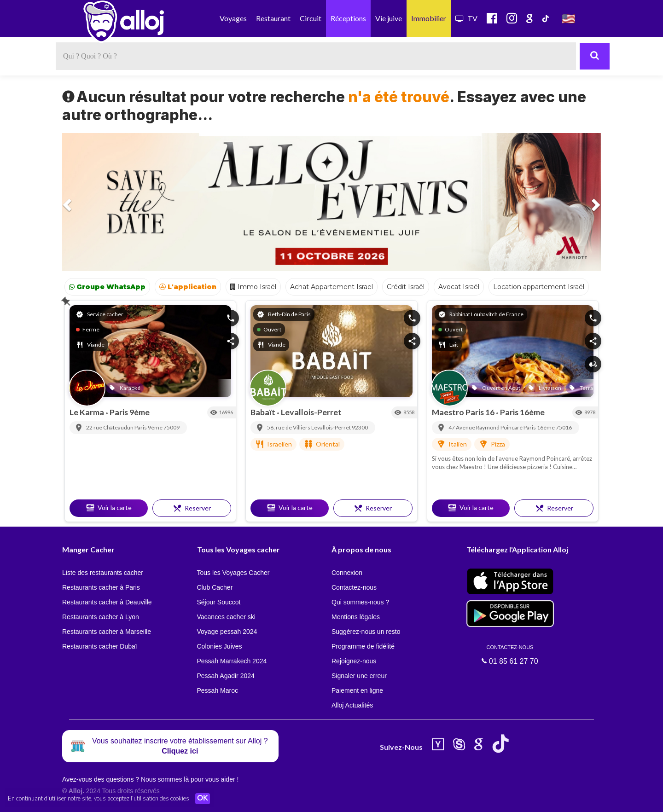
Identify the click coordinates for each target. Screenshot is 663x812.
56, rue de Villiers (289, 427)
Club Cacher (215, 587)
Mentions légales (356, 617)
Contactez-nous (354, 587)
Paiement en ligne (357, 690)
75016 (564, 427)
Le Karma (87, 412)
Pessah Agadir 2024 (226, 676)
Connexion (347, 573)
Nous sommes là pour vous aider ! (190, 779)
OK (203, 799)
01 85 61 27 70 (510, 655)
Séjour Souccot (219, 602)
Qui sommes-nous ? (360, 602)
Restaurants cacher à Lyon (101, 617)
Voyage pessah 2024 (227, 632)
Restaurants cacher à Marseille (107, 632)
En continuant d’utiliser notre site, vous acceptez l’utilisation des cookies (99, 798)
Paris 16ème (522, 412)
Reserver (192, 508)
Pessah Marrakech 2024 (232, 661)
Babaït (264, 412)
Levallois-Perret (311, 412)
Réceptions (348, 18)
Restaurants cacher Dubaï (100, 646)
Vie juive (389, 18)
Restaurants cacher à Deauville (107, 602)
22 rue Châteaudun (110, 427)
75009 (172, 427)
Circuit (311, 18)
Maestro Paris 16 (464, 412)
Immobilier (429, 18)
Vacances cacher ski (226, 617)
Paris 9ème (130, 412)
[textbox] (316, 56)
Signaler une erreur (359, 676)
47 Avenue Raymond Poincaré (486, 427)
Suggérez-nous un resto (366, 632)
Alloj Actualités (352, 705)
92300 (360, 427)
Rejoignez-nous (354, 661)
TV (466, 18)
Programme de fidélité (363, 646)
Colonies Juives (220, 646)
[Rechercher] (595, 56)
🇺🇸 (569, 18)
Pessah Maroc (218, 690)
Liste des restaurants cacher (103, 573)
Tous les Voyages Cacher (233, 573)
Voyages (233, 18)
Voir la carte (109, 508)
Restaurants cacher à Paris (101, 587)
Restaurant (273, 18)
